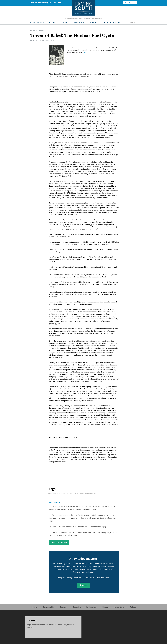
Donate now (130, 3)
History (105, 607)
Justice (52, 23)
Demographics (37, 23)
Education (77, 607)
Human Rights (119, 607)
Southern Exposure (111, 23)
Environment (79, 23)
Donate (83, 585)
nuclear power (91, 494)
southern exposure (60, 494)
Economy (64, 23)
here (85, 52)
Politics (94, 23)
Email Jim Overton (59, 542)
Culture (34, 607)
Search (132, 23)
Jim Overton (37, 40)
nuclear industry (77, 494)
